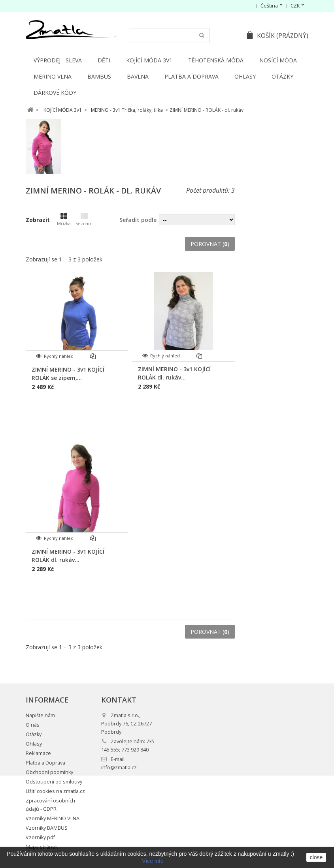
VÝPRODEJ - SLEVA (58, 60)
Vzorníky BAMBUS (47, 828)
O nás (33, 725)
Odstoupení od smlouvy (54, 782)
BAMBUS (99, 76)
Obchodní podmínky (49, 772)
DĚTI (104, 60)
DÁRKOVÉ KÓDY (55, 93)
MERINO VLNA (53, 76)
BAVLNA (138, 76)
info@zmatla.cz (119, 767)
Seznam (84, 220)
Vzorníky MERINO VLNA (53, 818)
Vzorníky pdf (40, 837)
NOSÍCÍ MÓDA (278, 60)
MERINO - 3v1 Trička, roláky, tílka (127, 110)
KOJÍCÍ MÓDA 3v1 (149, 60)
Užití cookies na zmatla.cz (55, 791)
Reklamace (38, 753)
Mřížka (64, 220)
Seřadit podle (138, 220)
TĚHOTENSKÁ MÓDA (216, 60)
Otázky (282, 76)
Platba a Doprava (192, 76)
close (316, 857)
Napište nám (40, 715)
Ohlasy (245, 76)
